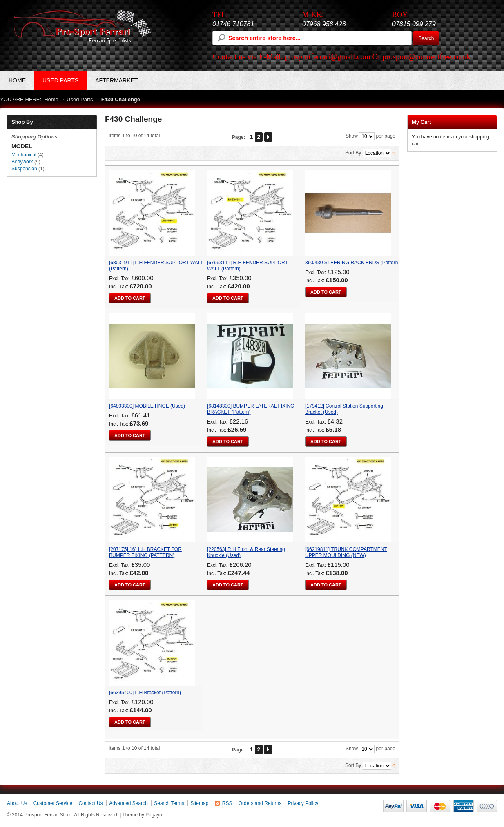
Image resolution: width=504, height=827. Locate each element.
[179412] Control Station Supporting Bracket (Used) (344, 409)
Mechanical (24, 155)
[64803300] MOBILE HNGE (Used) (147, 406)
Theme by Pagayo (142, 815)
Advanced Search (128, 803)
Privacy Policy (303, 803)
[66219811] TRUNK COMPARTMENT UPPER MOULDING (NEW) (346, 552)
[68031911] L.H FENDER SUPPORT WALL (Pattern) (156, 266)
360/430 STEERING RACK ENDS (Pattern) (352, 263)
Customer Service (53, 803)
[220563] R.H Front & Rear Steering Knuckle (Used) (246, 552)
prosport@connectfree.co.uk (426, 57)
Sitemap (199, 803)
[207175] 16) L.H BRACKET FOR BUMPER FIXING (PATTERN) (145, 552)
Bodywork (22, 162)
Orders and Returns (260, 803)
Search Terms (169, 803)
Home (17, 80)
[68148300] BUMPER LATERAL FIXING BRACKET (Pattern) (251, 409)
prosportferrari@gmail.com (328, 57)
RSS (227, 803)
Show (352, 136)
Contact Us (90, 803)
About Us (17, 803)
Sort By (353, 153)
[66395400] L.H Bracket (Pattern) (145, 693)
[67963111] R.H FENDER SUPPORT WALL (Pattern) (248, 266)
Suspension (24, 169)
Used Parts (80, 99)
